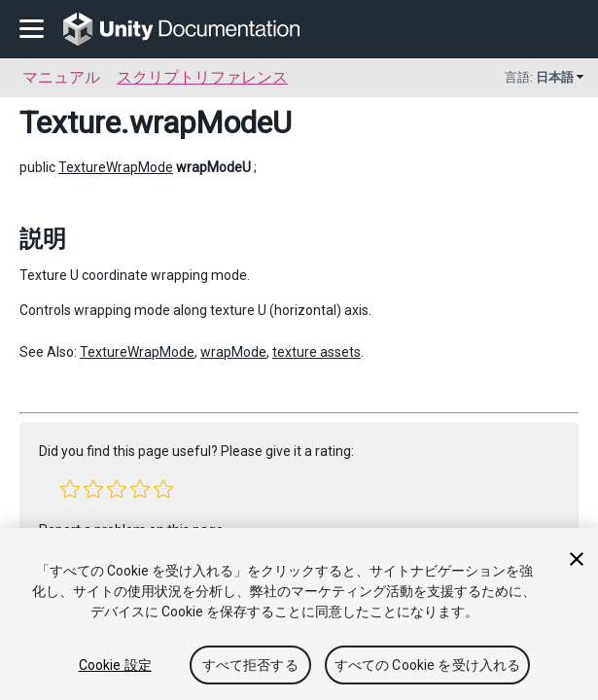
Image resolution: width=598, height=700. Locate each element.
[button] (70, 489)
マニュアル (61, 77)
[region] (299, 614)
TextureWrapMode (116, 167)
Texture (70, 122)
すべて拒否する (250, 665)
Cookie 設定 (115, 665)
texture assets (317, 352)
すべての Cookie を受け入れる (428, 665)
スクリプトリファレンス (202, 77)
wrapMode (233, 352)
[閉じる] (577, 559)
